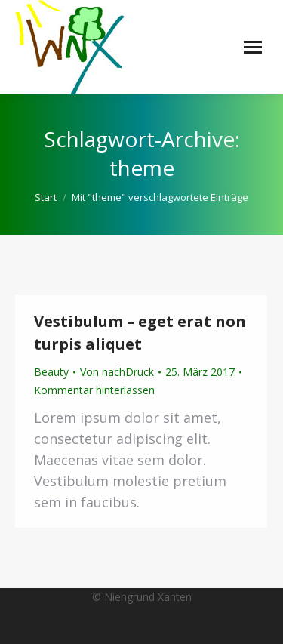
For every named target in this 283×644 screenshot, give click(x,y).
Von (117, 372)
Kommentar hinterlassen (94, 390)
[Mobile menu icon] (253, 47)
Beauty (51, 372)
